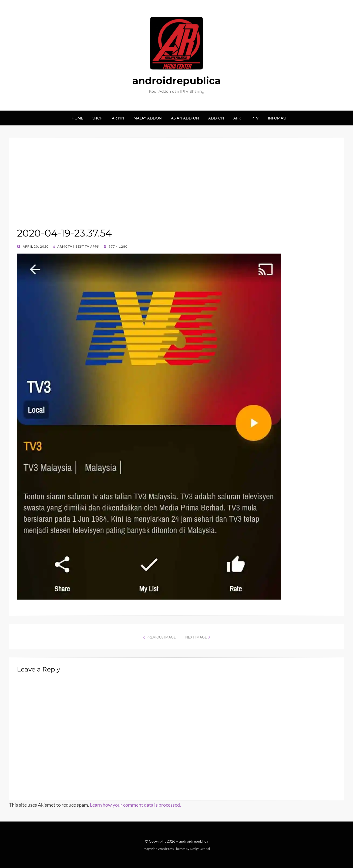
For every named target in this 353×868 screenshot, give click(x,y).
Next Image (196, 637)
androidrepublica (176, 81)
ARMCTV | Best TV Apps (78, 246)
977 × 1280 (118, 246)
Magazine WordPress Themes (164, 849)
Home (77, 118)
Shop (98, 118)
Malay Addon (148, 118)
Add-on (216, 118)
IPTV (255, 118)
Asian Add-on (185, 118)
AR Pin (118, 118)
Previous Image (161, 637)
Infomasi (277, 118)
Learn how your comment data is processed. (135, 805)
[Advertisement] (177, 186)
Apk (237, 118)
